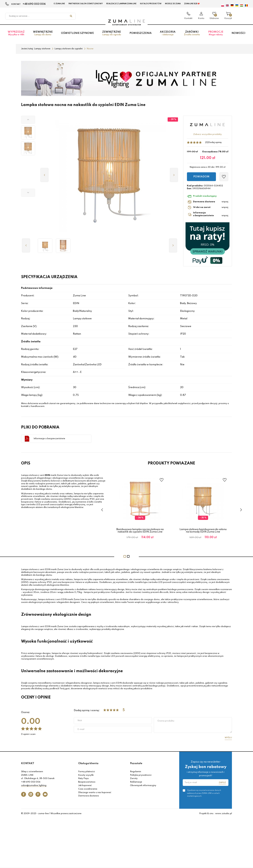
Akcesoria (168, 33)
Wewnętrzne (43, 33)
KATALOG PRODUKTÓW (151, 4)
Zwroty (134, 779)
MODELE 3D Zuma (173, 4)
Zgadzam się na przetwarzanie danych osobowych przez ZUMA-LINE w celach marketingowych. (204, 793)
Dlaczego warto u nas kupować (95, 793)
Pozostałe (136, 763)
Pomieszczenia (141, 33)
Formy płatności (87, 772)
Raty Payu (83, 779)
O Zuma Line (59, 4)
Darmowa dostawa (88, 796)
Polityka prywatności (141, 775)
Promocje (216, 33)
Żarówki (192, 33)
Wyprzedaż (16, 33)
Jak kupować (85, 786)
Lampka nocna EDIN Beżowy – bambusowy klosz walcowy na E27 (140, 531)
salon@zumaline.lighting (34, 786)
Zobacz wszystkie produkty (207, 134)
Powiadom (201, 177)
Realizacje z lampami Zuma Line (121, 4)
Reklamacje (136, 782)
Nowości (238, 33)
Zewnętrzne (112, 33)
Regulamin (136, 772)
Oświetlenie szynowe (77, 33)
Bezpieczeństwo (87, 782)
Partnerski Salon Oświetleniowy (86, 4)
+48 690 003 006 (34, 4)
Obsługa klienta (88, 763)
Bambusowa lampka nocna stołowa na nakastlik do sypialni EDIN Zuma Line (203, 531)
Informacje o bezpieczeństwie (49, 439)
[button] (28, 120)
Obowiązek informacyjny (143, 786)
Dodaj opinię (215, 142)
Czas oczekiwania (88, 789)
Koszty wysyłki (86, 775)
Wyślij (228, 738)
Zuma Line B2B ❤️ (192, 4)
